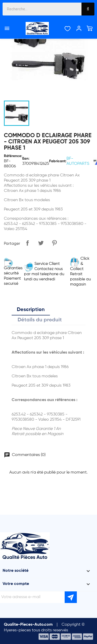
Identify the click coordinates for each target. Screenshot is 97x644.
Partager (27, 243)
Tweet (41, 243)
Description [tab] (31, 310)
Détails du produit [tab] (40, 320)
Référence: (13, 156)
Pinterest (54, 243)
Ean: (26, 159)
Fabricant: (58, 161)
